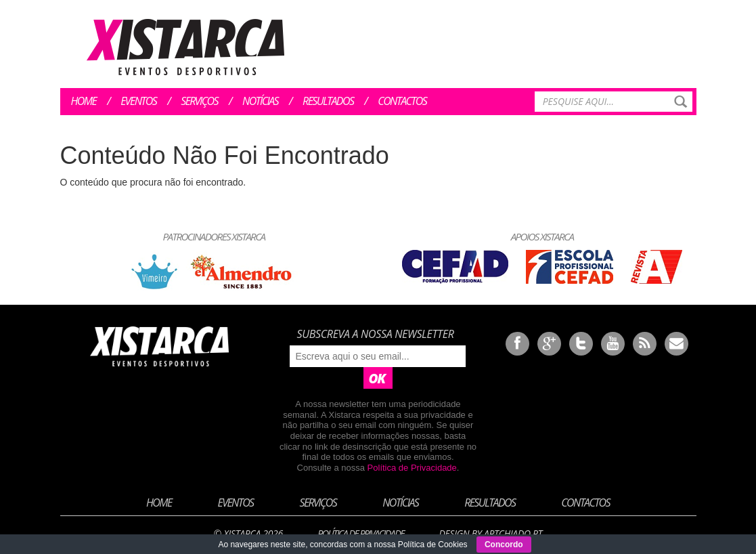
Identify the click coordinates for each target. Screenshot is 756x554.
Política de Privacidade (412, 468)
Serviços (199, 101)
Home (84, 101)
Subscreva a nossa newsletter (375, 334)
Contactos (402, 101)
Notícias (260, 101)
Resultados (328, 101)
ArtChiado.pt (513, 533)
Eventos (138, 101)
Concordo (504, 545)
